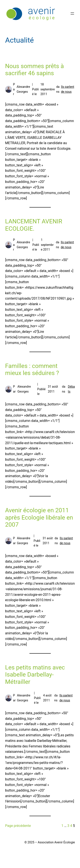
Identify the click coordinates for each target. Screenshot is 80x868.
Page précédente (18, 826)
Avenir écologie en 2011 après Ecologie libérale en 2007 (39, 518)
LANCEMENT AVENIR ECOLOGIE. (34, 225)
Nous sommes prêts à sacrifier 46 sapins (34, 70)
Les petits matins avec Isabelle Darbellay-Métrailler (35, 675)
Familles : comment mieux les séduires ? (32, 370)
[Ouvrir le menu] (72, 13)
